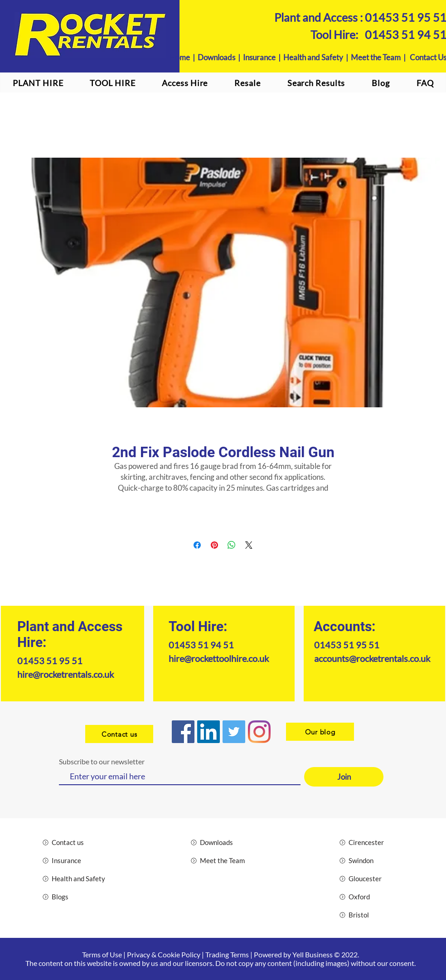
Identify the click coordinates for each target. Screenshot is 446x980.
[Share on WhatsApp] (232, 545)
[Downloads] (223, 842)
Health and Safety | (317, 57)
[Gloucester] (371, 879)
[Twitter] (234, 732)
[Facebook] (183, 732)
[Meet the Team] (223, 860)
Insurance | (263, 57)
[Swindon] (371, 860)
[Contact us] (119, 734)
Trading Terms (227, 954)
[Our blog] (320, 732)
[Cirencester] (371, 842)
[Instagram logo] (259, 732)
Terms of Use (102, 954)
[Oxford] (371, 897)
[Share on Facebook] (197, 545)
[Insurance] (75, 860)
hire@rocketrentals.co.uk (65, 674)
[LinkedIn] (208, 732)
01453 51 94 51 (201, 645)
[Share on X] (249, 545)
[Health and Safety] (75, 879)
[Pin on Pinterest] (214, 545)
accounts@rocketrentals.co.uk (372, 658)
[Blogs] (75, 897)
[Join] (344, 777)
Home (180, 57)
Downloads (216, 57)
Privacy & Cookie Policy (164, 954)
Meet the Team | (380, 57)
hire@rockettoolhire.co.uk (219, 658)
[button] (185, 83)
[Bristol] (371, 915)
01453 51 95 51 (50, 661)
